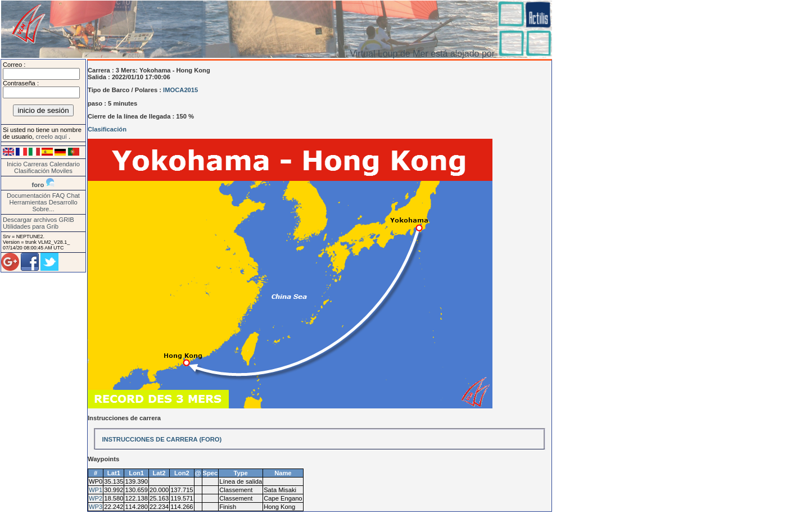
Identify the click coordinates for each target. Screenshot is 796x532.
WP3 (96, 507)
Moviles (62, 171)
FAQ (58, 195)
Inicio (14, 164)
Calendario (65, 164)
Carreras (35, 164)
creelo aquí (52, 137)
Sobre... (43, 209)
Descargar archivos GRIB (39, 220)
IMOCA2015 (180, 90)
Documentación (29, 195)
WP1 (96, 490)
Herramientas (28, 202)
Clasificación (33, 171)
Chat (73, 195)
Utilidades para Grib (31, 226)
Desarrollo (63, 202)
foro (38, 185)
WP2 (96, 498)
